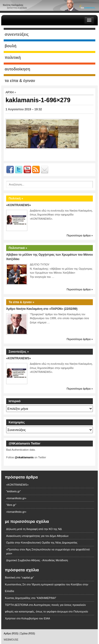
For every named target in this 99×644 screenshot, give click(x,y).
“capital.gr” (28, 578)
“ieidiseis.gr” (13, 491)
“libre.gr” (11, 505)
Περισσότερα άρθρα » (80, 235)
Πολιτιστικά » (18, 248)
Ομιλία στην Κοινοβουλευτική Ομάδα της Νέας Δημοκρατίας (42, 543)
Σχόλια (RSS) (28, 634)
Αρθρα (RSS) (11, 634)
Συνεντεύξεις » (19, 352)
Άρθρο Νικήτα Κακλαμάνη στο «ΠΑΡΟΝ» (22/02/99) (42, 309)
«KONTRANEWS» (19, 205)
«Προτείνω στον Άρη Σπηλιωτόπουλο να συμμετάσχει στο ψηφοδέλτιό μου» (48, 552)
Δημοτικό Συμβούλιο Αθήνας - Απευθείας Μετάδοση (37, 560)
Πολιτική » (16, 198)
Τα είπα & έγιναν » (21, 302)
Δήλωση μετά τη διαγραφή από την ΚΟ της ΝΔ (34, 529)
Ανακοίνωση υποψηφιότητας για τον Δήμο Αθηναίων (37, 536)
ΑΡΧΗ (10, 92)
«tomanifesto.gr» (16, 498)
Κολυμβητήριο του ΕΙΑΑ (36, 618)
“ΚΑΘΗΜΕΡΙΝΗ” (46, 598)
